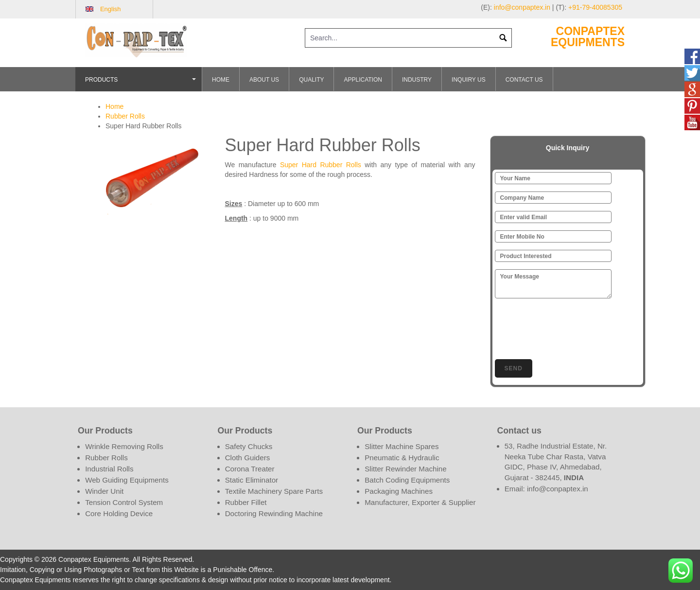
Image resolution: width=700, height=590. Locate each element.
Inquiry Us (469, 80)
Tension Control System (124, 502)
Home (221, 80)
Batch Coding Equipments (407, 480)
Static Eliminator (252, 480)
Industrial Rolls (109, 469)
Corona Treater (250, 469)
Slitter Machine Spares (402, 446)
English (111, 9)
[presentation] (569, 327)
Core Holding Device (119, 513)
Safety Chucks (249, 446)
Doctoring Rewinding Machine (274, 513)
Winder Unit (104, 491)
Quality (311, 80)
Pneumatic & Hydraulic (402, 458)
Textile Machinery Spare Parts (274, 491)
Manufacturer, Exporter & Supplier (420, 502)
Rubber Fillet (246, 502)
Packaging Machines (399, 491)
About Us (264, 80)
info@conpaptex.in (522, 7)
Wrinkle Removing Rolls (124, 446)
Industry (417, 80)
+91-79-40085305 (595, 7)
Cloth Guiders (248, 458)
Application (363, 80)
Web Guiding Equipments (127, 480)
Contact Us (524, 80)
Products (142, 84)
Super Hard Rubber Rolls (321, 165)
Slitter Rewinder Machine (405, 469)
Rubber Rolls (125, 116)
